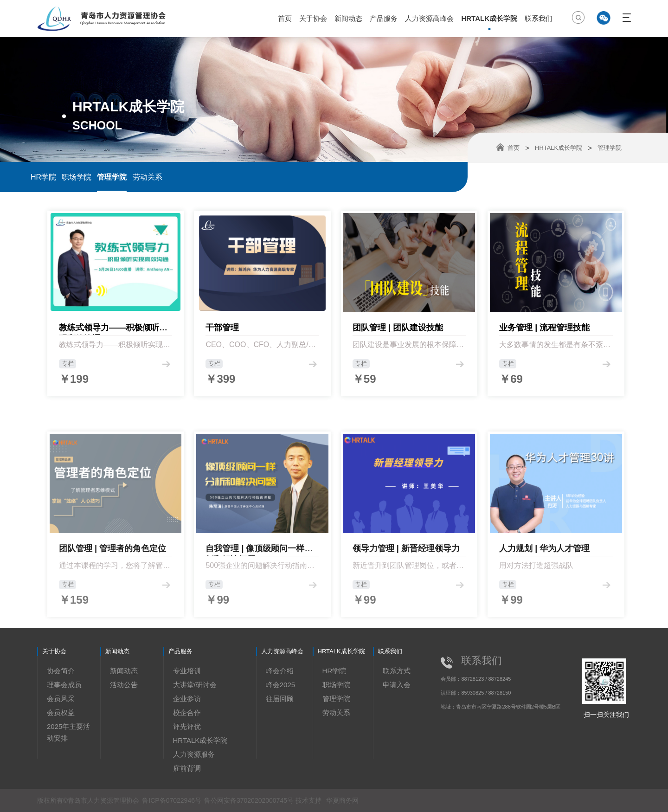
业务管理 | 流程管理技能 (544, 336)
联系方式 (397, 671)
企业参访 (187, 699)
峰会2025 (280, 685)
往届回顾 (280, 699)
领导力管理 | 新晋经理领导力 (406, 612)
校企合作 (187, 712)
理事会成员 (64, 685)
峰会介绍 (280, 671)
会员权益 (61, 712)
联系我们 (539, 18)
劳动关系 (148, 177)
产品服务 (384, 18)
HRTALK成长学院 (489, 18)
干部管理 (222, 336)
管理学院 (112, 177)
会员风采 (61, 699)
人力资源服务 (194, 754)
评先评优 (187, 726)
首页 (285, 18)
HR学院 (43, 177)
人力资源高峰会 (429, 18)
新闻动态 (348, 18)
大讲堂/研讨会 (195, 685)
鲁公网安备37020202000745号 (250, 800)
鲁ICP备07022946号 (172, 800)
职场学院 (77, 177)
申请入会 (397, 685)
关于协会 (313, 18)
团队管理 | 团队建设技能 (398, 336)
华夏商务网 (342, 800)
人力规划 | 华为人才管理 (544, 612)
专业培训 (187, 671)
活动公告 (124, 685)
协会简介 (61, 671)
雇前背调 (187, 768)
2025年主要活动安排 (68, 732)
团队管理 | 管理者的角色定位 (112, 612)
